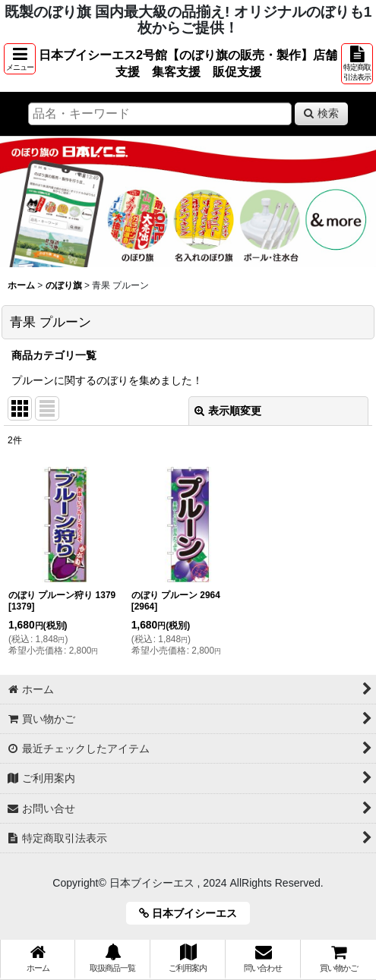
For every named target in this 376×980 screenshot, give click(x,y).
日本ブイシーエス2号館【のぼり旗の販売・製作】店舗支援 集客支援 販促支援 (188, 63)
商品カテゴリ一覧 (54, 355)
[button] (20, 59)
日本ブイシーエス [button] (193, 913)
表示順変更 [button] (228, 411)
